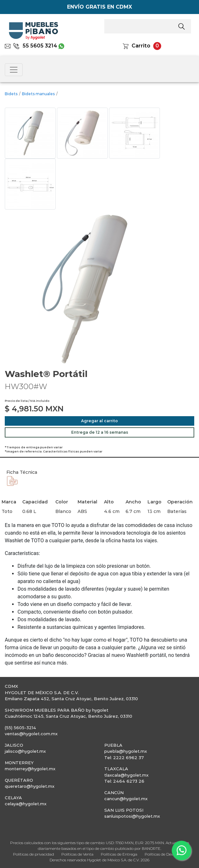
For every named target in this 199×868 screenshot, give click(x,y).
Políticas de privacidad (34, 854)
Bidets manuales (38, 94)
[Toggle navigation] (14, 70)
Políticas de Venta (77, 854)
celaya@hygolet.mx (26, 804)
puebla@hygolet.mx (126, 751)
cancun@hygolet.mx (126, 799)
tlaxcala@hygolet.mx (126, 775)
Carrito (141, 46)
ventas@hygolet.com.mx (31, 734)
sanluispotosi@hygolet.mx (132, 816)
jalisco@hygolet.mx (25, 751)
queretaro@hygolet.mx (30, 786)
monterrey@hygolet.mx (30, 769)
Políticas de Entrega (119, 854)
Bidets (11, 94)
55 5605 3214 (35, 46)
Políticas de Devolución (165, 854)
